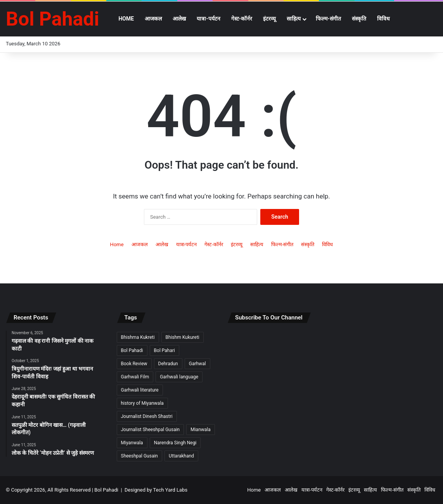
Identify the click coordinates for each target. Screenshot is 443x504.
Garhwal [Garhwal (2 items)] (197, 364)
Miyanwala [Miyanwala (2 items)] (132, 443)
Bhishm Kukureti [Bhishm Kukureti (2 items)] (183, 337)
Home (126, 19)
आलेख (179, 19)
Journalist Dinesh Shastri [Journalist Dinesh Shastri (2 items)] (147, 416)
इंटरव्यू (269, 19)
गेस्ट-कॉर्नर (242, 19)
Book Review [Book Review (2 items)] (134, 364)
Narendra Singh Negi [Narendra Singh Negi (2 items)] (175, 443)
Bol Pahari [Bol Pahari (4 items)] (164, 350)
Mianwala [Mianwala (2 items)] (201, 430)
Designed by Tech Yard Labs (156, 490)
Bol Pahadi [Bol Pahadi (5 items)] (132, 350)
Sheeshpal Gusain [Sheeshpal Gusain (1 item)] (139, 456)
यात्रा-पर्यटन (209, 19)
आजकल (153, 19)
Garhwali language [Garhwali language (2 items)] (179, 377)
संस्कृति (359, 19)
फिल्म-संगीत (328, 19)
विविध (383, 19)
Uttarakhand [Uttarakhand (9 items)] (181, 456)
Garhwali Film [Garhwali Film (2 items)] (135, 377)
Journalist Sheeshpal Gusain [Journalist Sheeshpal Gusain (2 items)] (151, 430)
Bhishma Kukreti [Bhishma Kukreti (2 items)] (138, 337)
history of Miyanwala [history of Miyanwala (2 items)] (142, 403)
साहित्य (294, 19)
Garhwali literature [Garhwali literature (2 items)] (140, 390)
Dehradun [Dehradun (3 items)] (168, 364)
